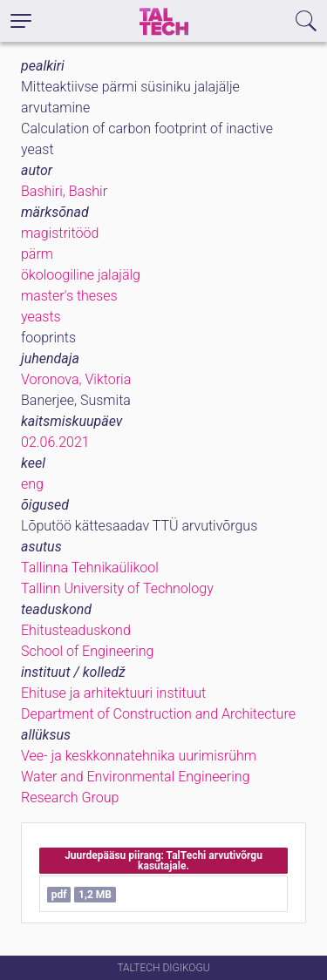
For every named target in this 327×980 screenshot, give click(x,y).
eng (32, 484)
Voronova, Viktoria (76, 379)
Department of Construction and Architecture (158, 714)
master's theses (69, 296)
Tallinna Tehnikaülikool (90, 568)
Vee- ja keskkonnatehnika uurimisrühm (139, 756)
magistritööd (60, 233)
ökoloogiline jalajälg (81, 275)
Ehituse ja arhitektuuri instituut (113, 693)
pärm (37, 254)
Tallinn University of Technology (117, 588)
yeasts (41, 317)
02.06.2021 (55, 442)
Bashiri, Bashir (64, 191)
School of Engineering (87, 651)
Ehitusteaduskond (76, 630)
